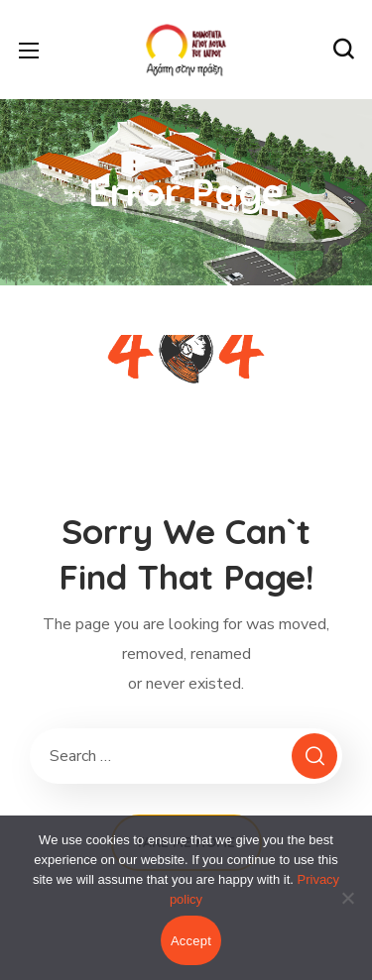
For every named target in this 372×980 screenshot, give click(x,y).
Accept (191, 941)
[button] (343, 50)
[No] (347, 898)
